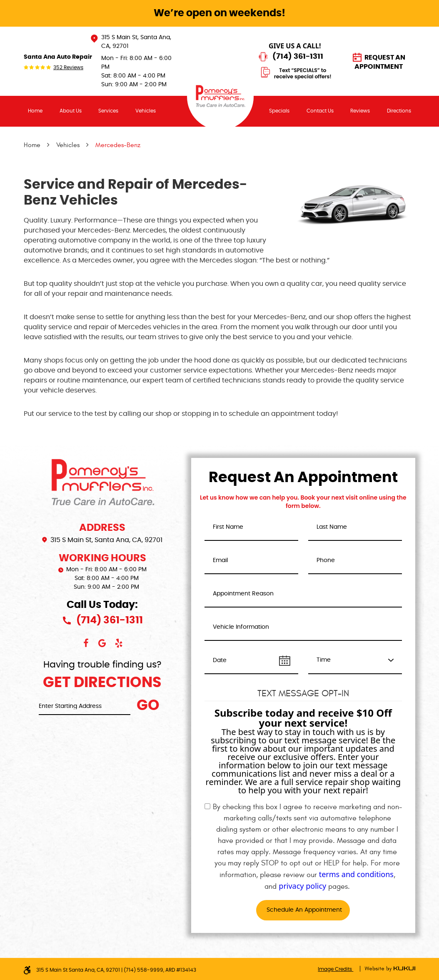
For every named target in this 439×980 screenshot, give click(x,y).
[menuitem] (35, 111)
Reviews (360, 111)
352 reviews (68, 67)
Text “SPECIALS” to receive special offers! (303, 74)
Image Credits (335, 969)
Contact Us (320, 111)
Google (102, 643)
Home (35, 111)
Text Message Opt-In (303, 693)
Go (148, 706)
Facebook (86, 643)
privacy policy (302, 886)
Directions (399, 111)
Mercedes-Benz (118, 145)
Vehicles (146, 111)
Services (108, 111)
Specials (279, 111)
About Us (71, 111)
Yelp (119, 643)
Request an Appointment (380, 62)
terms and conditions (356, 874)
